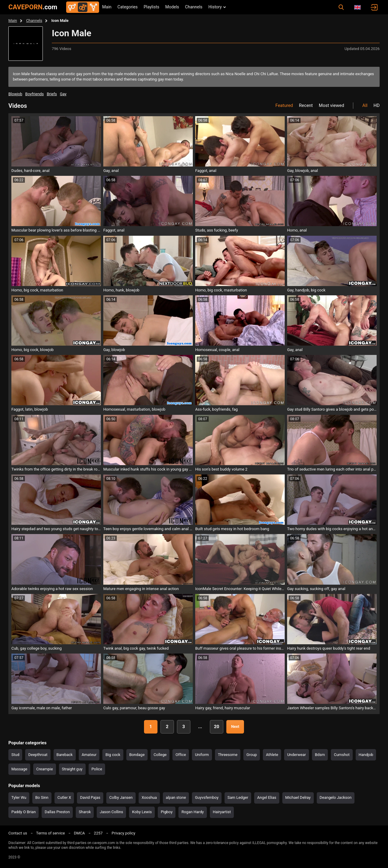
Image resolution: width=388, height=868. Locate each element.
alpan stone (176, 797)
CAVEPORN (33, 7)
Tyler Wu (19, 797)
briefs (52, 94)
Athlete (272, 755)
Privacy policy (123, 833)
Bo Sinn (42, 797)
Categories (127, 7)
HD (376, 105)
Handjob (366, 755)
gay (63, 94)
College (160, 755)
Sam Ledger (238, 797)
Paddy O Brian (24, 812)
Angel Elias (267, 797)
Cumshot (342, 755)
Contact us (18, 833)
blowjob (15, 94)
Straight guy (72, 769)
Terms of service (51, 833)
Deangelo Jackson (336, 797)
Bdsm (320, 755)
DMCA (79, 833)
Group (252, 755)
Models (172, 7)
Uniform (202, 755)
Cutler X (64, 797)
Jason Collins (111, 812)
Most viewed (332, 105)
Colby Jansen (121, 797)
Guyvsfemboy (207, 797)
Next (235, 726)
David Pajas (90, 797)
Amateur (89, 755)
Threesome (228, 755)
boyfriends (34, 94)
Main (107, 7)
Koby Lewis (142, 812)
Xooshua (149, 797)
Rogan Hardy (193, 812)
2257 (98, 833)
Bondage (137, 755)
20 (217, 727)
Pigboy (167, 812)
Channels (194, 7)
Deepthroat (38, 755)
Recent (306, 105)
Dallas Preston (57, 812)
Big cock (113, 755)
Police (97, 769)
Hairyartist (222, 812)
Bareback (65, 755)
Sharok (85, 812)
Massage (19, 769)
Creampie (44, 769)
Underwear (297, 755)
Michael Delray (298, 797)
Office (181, 755)
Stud (15, 755)
